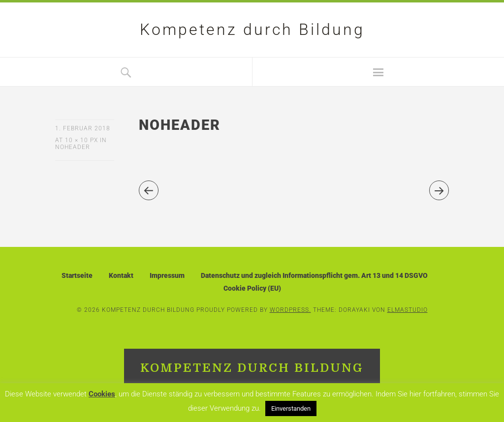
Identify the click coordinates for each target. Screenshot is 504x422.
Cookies (102, 394)
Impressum (167, 275)
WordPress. (290, 310)
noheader (73, 147)
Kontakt (121, 275)
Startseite (77, 275)
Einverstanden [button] (291, 408)
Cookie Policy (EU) (252, 288)
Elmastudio (408, 310)
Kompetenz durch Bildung (252, 30)
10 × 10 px (81, 140)
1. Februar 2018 (83, 128)
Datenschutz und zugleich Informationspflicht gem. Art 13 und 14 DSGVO (314, 275)
